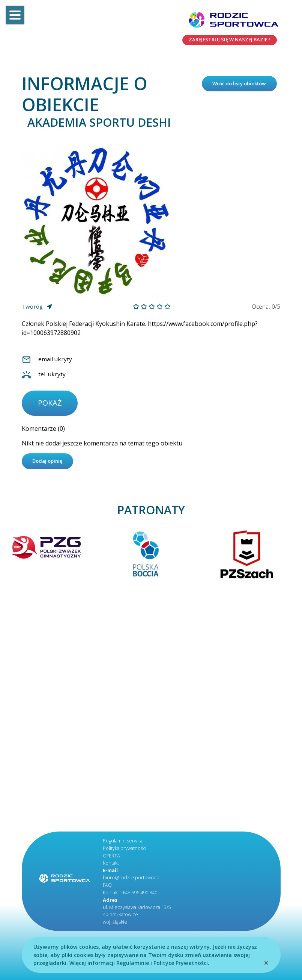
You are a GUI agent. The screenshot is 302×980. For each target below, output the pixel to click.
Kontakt (111, 865)
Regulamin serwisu (123, 843)
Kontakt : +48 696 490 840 (130, 894)
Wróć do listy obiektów (241, 89)
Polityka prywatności (125, 850)
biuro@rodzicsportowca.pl (132, 879)
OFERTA (112, 857)
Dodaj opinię (50, 463)
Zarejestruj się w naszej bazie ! (225, 40)
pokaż (50, 404)
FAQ (107, 886)
